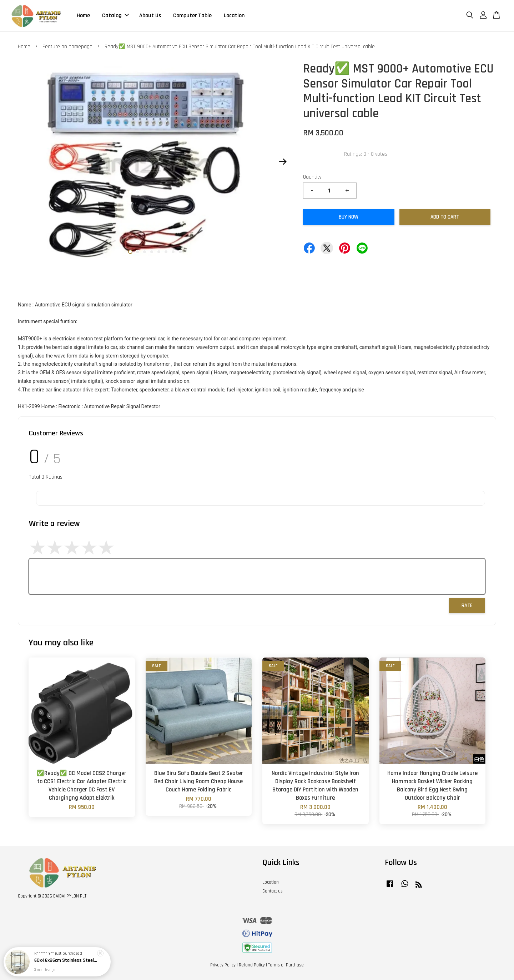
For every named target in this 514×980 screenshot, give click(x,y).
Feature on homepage (67, 47)
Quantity (312, 177)
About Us (150, 16)
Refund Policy (252, 965)
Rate (467, 606)
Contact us (273, 891)
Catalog (115, 16)
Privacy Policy (223, 965)
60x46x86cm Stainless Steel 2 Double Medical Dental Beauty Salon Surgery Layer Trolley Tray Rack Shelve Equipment (66, 960)
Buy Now (349, 217)
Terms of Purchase (286, 965)
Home (83, 16)
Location (234, 16)
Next (283, 162)
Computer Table (192, 16)
